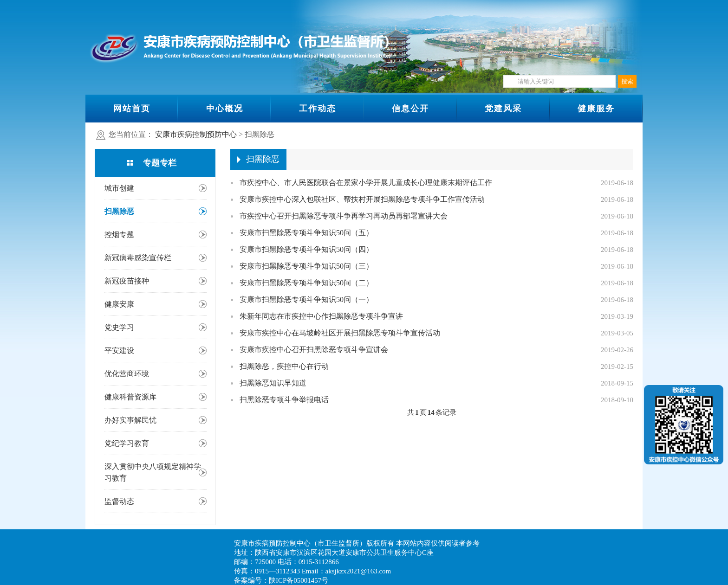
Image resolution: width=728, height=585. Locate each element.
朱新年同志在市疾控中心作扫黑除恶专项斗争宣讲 (321, 316)
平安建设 (119, 350)
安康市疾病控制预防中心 (196, 134)
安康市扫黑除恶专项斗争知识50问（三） (306, 266)
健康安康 (119, 304)
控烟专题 (119, 235)
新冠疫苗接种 (127, 281)
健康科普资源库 (130, 397)
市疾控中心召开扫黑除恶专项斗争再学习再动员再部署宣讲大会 (344, 216)
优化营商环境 (127, 374)
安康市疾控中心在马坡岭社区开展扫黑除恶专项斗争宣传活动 (340, 333)
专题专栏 (160, 163)
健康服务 (596, 109)
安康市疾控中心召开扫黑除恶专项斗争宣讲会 (314, 350)
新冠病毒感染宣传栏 (138, 258)
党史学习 (119, 327)
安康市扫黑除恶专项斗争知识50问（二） (306, 283)
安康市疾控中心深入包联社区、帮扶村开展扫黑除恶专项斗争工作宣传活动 (362, 199)
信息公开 (410, 109)
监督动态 (119, 501)
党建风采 (503, 109)
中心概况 (225, 109)
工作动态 (318, 109)
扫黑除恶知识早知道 (273, 383)
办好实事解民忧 (130, 420)
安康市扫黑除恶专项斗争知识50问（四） (306, 249)
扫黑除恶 (119, 211)
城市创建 (119, 188)
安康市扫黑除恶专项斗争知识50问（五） (306, 233)
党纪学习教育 (127, 443)
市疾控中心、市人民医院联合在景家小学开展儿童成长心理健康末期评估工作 (366, 183)
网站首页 (132, 109)
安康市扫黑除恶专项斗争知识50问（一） (306, 299)
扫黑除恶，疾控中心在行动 (284, 366)
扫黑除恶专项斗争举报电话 (284, 400)
